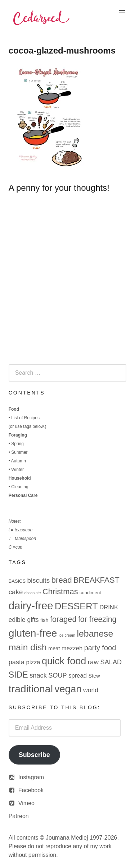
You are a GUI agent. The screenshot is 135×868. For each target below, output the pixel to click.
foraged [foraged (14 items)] (63, 619)
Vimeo (26, 803)
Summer (19, 452)
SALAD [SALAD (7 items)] (111, 662)
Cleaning (20, 487)
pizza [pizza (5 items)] (33, 662)
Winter (17, 470)
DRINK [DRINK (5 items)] (109, 607)
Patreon (19, 816)
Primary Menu (121, 13)
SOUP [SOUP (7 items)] (58, 675)
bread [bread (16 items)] (62, 580)
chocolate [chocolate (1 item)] (33, 593)
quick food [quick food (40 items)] (64, 661)
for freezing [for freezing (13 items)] (97, 619)
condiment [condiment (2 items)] (90, 593)
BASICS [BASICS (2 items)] (17, 581)
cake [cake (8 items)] (16, 592)
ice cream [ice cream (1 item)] (67, 635)
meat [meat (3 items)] (54, 648)
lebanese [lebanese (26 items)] (95, 634)
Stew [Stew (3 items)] (94, 676)
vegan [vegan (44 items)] (68, 689)
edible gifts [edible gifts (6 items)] (24, 620)
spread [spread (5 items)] (78, 676)
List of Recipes (25, 418)
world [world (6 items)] (91, 690)
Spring (17, 444)
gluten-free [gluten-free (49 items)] (33, 633)
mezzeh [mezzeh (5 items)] (72, 648)
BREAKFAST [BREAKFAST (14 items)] (96, 580)
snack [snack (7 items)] (38, 675)
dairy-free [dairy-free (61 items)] (31, 606)
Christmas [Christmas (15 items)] (60, 592)
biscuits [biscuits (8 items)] (38, 580)
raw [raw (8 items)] (93, 662)
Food (14, 409)
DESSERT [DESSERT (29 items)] (76, 606)
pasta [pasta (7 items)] (17, 662)
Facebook (31, 790)
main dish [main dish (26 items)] (28, 647)
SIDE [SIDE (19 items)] (18, 675)
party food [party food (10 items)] (100, 648)
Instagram (31, 777)
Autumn (19, 461)
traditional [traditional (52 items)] (31, 689)
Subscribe (34, 755)
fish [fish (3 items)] (44, 620)
